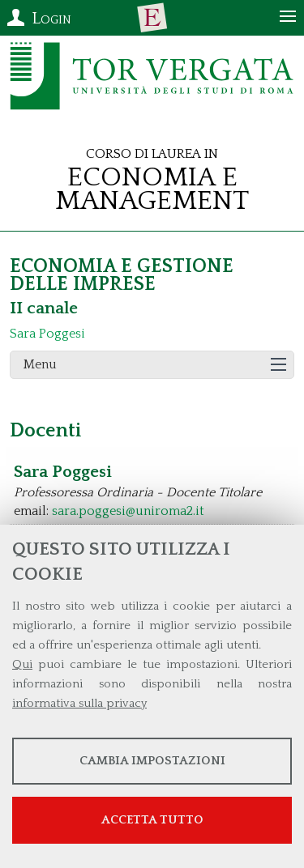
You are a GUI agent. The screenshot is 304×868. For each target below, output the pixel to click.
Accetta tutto (152, 820)
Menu (40, 364)
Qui (22, 664)
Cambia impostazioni (152, 761)
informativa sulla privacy (79, 703)
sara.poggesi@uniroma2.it (128, 511)
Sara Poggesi (47, 334)
